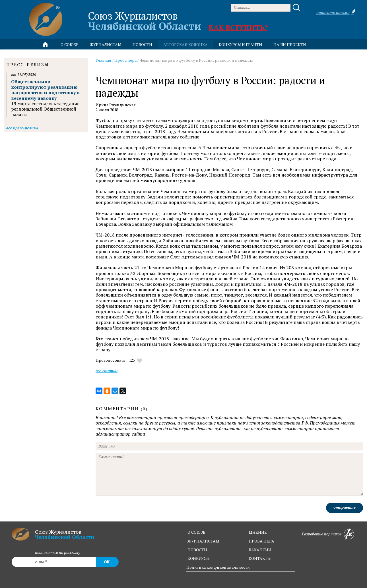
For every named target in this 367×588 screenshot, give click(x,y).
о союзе (196, 532)
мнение (258, 532)
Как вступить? (238, 27)
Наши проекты (290, 44)
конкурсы (199, 558)
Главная (103, 60)
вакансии (260, 550)
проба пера (261, 541)
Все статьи (107, 371)
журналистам (203, 541)
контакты (260, 558)
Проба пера (125, 60)
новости (142, 44)
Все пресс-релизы (22, 128)
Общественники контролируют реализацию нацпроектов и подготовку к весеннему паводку (45, 90)
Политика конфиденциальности (218, 567)
